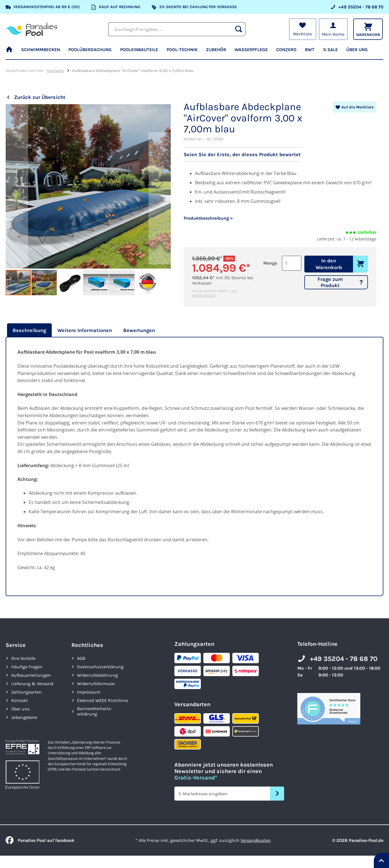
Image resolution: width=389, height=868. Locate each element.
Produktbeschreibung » (208, 218)
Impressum (89, 692)
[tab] (29, 330)
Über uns (20, 709)
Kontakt (20, 700)
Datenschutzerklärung (100, 667)
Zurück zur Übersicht (40, 97)
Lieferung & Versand (32, 684)
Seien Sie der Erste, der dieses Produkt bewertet (242, 154)
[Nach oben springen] (381, 860)
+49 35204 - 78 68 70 (344, 659)
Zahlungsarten (26, 692)
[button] (17, 187)
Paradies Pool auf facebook (40, 840)
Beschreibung (29, 330)
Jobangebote (24, 717)
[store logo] (32, 29)
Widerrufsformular (96, 684)
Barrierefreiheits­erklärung (95, 711)
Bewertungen (139, 330)
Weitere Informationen (85, 330)
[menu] (194, 52)
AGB (81, 658)
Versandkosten (204, 295)
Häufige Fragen (27, 667)
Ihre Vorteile (23, 658)
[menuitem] (11, 52)
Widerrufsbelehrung (97, 675)
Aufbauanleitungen (31, 675)
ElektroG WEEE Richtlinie (103, 700)
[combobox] (177, 29)
